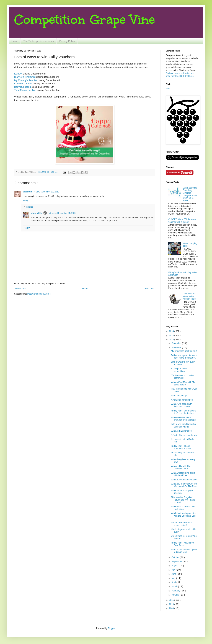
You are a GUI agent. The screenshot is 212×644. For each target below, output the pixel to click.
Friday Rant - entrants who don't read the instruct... (184, 412)
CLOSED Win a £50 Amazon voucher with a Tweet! (182, 221)
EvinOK (18, 74)
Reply (26, 201)
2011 (172, 600)
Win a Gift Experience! (182, 431)
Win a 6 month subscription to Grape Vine (184, 551)
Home (15, 41)
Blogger (112, 628)
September (177, 561)
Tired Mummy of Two (25, 90)
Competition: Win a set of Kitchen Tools (189, 296)
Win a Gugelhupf (179, 396)
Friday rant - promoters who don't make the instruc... (184, 357)
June (174, 574)
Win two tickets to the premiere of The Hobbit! (184, 419)
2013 (172, 336)
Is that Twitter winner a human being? (182, 524)
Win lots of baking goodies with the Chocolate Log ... (183, 516)
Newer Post (21, 289)
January (176, 595)
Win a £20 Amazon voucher (184, 480)
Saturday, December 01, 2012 (62, 213)
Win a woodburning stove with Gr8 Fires (183, 474)
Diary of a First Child (25, 77)
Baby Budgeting (23, 87)
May (174, 578)
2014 (172, 331)
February (176, 591)
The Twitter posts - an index (39, 41)
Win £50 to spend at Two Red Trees (183, 508)
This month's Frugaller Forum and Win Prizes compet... (183, 500)
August (175, 566)
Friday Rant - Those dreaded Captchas (181, 447)
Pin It (168, 89)
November (177, 347)
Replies (30, 207)
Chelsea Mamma (23, 83)
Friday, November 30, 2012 (46, 192)
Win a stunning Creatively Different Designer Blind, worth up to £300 (190, 194)
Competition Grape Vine (85, 20)
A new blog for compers (182, 400)
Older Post (149, 289)
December (177, 343)
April (174, 582)
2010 (172, 604)
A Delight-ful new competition (179, 370)
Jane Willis (37, 213)
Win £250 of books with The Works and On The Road (184, 485)
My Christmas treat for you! (184, 351)
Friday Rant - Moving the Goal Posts (183, 544)
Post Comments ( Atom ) (39, 294)
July (174, 570)
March (175, 586)
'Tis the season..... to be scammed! (182, 377)
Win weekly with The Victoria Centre (181, 467)
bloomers (28, 192)
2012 (172, 340)
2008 (172, 608)
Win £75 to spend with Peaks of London (182, 405)
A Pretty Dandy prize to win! (184, 435)
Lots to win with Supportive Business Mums (184, 425)
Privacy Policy (67, 41)
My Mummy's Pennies (26, 80)
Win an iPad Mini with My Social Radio (183, 383)
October (176, 557)
